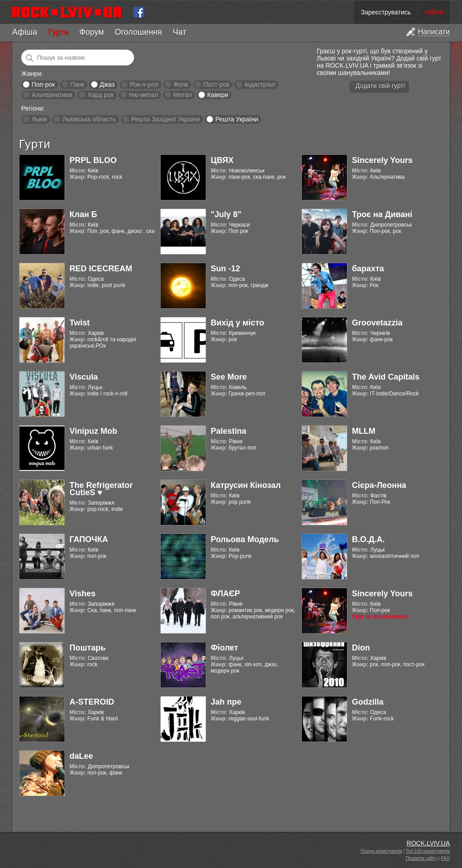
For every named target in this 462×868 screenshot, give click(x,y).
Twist (80, 323)
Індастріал (260, 84)
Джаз (107, 84)
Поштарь (88, 648)
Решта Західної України (165, 119)
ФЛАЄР (225, 594)
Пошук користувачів (381, 851)
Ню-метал (143, 95)
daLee (81, 756)
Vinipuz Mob (93, 431)
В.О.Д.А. (368, 539)
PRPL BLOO (93, 160)
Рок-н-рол (144, 84)
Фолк (181, 84)
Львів (39, 119)
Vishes (83, 594)
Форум (92, 32)
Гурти (58, 32)
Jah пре (226, 702)
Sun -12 (225, 269)
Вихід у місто (237, 323)
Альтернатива (52, 95)
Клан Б (83, 214)
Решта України (237, 119)
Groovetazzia (377, 323)
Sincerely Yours (382, 160)
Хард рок (101, 95)
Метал (182, 95)
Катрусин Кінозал (246, 485)
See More (229, 377)
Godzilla (368, 702)
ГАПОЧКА (89, 539)
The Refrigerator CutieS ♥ (101, 489)
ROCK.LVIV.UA (428, 843)
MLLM (364, 431)
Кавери (218, 95)
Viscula (84, 377)
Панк (77, 84)
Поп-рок (43, 84)
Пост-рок (217, 84)
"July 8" (226, 214)
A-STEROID (92, 702)
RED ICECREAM (101, 269)
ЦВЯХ (222, 160)
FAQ (445, 858)
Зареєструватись (386, 12)
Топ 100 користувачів (428, 851)
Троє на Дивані (382, 214)
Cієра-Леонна (379, 485)
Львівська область (89, 119)
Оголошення (138, 32)
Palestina (229, 431)
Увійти (434, 12)
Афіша (25, 32)
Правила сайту (422, 858)
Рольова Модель (245, 539)
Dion (361, 648)
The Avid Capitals (386, 377)
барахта (368, 269)
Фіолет (224, 648)
